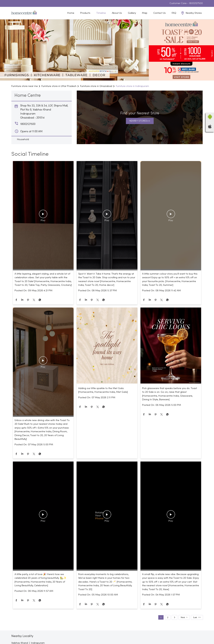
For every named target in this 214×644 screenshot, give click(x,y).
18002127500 (196, 3)
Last (195, 617)
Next (183, 617)
